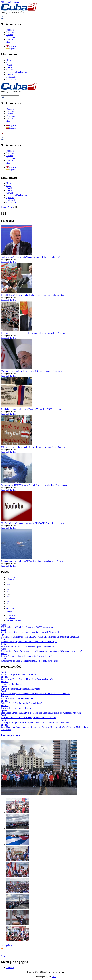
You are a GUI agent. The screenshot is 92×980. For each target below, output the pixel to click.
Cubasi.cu (5, 956)
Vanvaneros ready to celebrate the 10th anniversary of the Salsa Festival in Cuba (36, 694)
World (9, 65)
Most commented (14, 620)
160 (8, 584)
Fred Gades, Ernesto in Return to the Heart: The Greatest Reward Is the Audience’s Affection (41, 713)
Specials (10, 74)
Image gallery (10, 735)
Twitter (9, 35)
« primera (11, 577)
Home (9, 60)
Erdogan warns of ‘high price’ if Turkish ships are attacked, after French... (33, 561)
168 (8, 604)
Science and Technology (17, 72)
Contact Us (11, 79)
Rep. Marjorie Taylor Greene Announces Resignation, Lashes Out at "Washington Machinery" (41, 651)
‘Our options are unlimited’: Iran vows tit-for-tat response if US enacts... (32, 371)
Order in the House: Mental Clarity (16, 708)
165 (8, 596)
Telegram (10, 39)
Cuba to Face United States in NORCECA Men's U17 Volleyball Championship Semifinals (40, 637)
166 (8, 599)
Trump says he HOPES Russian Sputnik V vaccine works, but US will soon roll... (36, 485)
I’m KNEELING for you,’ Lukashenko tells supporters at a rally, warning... (33, 295)
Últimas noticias (13, 615)
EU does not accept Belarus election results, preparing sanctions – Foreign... (34, 447)
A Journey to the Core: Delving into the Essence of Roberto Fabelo (30, 661)
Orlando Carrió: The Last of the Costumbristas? (21, 703)
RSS (8, 42)
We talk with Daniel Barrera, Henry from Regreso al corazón (27, 679)
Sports (9, 67)
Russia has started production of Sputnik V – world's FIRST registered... (32, 409)
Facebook (11, 37)
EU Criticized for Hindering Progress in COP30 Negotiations (27, 627)
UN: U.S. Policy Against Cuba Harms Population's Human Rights (29, 642)
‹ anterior (10, 580)
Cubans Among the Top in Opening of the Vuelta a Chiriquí (27, 656)
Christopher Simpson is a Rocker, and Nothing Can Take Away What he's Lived (35, 722)
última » (10, 611)
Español (11, 49)
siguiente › (11, 608)
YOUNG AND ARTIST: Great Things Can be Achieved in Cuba (29, 718)
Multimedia (11, 77)
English (11, 46)
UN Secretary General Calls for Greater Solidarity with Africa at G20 (31, 632)
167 (8, 601)
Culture (10, 70)
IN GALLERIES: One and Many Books (18, 698)
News (10, 207)
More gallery (7, 945)
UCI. (54, 977)
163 (8, 592)
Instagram (11, 32)
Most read (11, 618)
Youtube (10, 30)
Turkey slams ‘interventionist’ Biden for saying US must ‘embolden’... (31, 257)
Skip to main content (10, 2)
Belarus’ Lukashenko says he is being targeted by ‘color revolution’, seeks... (34, 333)
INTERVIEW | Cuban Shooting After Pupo (20, 674)
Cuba (9, 62)
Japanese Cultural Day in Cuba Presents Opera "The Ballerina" (28, 646)
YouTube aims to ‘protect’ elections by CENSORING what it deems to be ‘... (34, 523)
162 (8, 589)
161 (8, 587)
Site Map (10, 968)
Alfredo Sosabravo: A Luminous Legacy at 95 (21, 689)
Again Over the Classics (11, 684)
